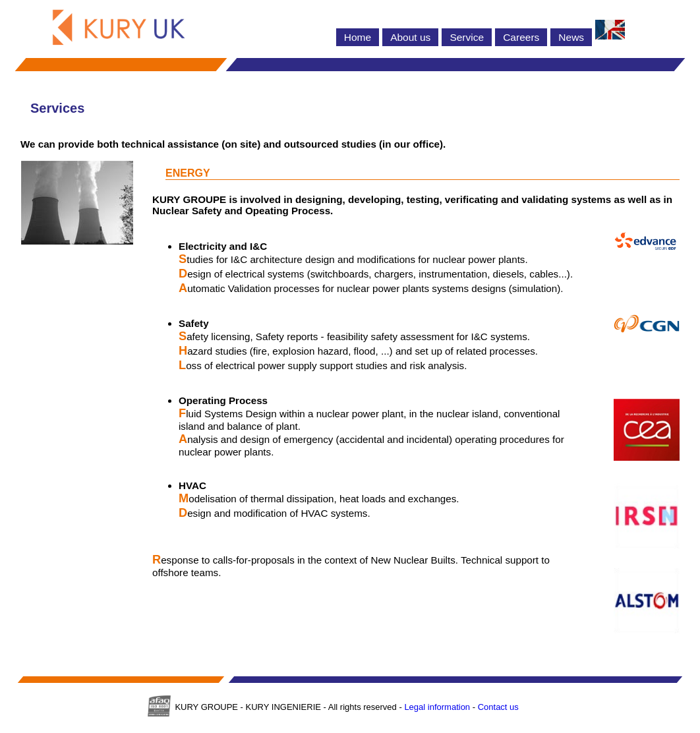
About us (410, 37)
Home (358, 37)
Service (467, 37)
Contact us (498, 707)
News (571, 37)
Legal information (437, 707)
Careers (521, 37)
